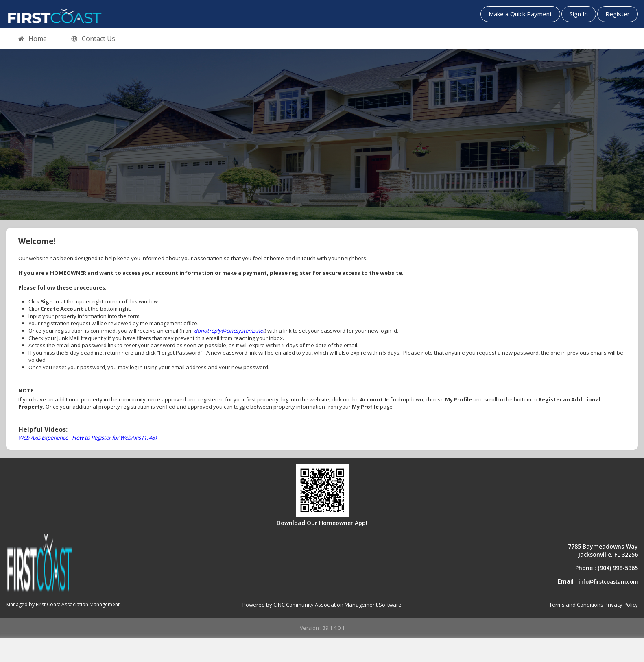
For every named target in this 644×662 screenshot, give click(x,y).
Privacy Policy (621, 605)
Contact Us (93, 39)
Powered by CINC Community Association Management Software (322, 605)
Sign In (579, 14)
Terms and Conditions (576, 605)
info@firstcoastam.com (608, 581)
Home (33, 39)
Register (618, 14)
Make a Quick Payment (520, 14)
